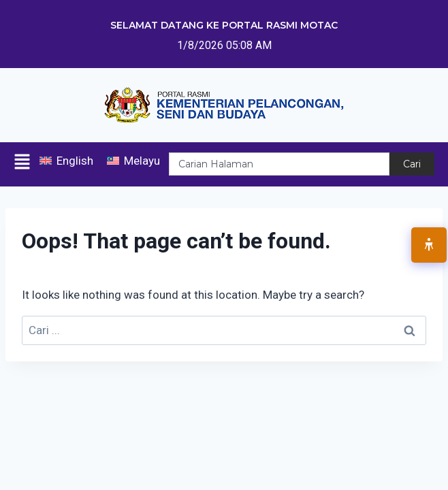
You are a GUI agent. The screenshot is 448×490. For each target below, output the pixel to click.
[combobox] (279, 164)
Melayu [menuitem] (142, 161)
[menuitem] (66, 161)
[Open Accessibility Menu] (429, 245)
